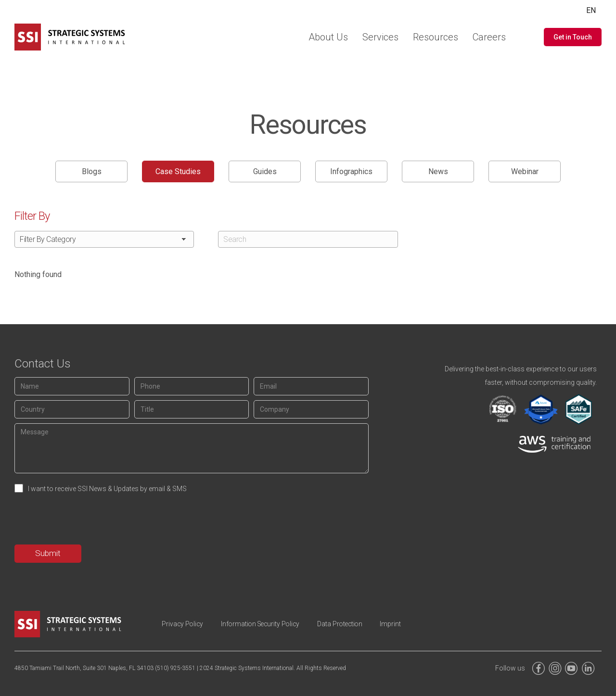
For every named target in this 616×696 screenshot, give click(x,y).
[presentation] (88, 521)
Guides (265, 171)
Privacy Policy (184, 624)
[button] (573, 37)
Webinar (525, 171)
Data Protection (350, 624)
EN (591, 10)
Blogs (92, 171)
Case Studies (178, 171)
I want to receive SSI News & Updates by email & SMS (107, 489)
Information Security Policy (266, 624)
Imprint (403, 624)
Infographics (351, 171)
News (438, 171)
